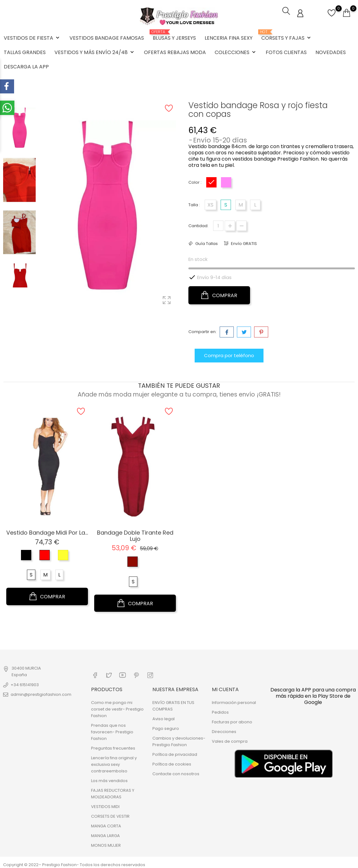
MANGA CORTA (106, 824)
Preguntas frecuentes (113, 746)
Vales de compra (230, 739)
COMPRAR (219, 294)
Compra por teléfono (229, 354)
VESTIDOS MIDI (105, 805)
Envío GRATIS (243, 243)
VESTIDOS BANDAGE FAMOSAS (107, 37)
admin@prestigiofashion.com (41, 693)
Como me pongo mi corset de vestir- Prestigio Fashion (117, 707)
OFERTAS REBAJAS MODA (175, 52)
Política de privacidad (175, 753)
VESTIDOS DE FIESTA (32, 37)
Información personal (234, 701)
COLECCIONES (236, 52)
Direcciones (224, 730)
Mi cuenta (225, 688)
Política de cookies (172, 762)
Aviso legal (164, 717)
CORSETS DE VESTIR (110, 814)
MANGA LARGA (105, 834)
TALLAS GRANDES (25, 52)
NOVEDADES (331, 52)
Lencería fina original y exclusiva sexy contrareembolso (114, 763)
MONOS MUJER (106, 843)
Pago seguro (166, 727)
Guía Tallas (206, 243)
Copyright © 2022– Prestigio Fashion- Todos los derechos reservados (74, 863)
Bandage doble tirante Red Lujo (135, 534)
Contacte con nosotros (176, 772)
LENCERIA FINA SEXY (229, 37)
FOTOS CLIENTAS (286, 52)
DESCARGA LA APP (26, 66)
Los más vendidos (109, 779)
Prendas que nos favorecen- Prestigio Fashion (112, 730)
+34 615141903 (25, 684)
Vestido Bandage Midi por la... (47, 531)
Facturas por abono (232, 720)
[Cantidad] (218, 225)
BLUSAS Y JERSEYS (174, 35)
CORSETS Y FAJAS (287, 35)
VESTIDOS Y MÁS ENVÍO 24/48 (95, 52)
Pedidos (220, 710)
